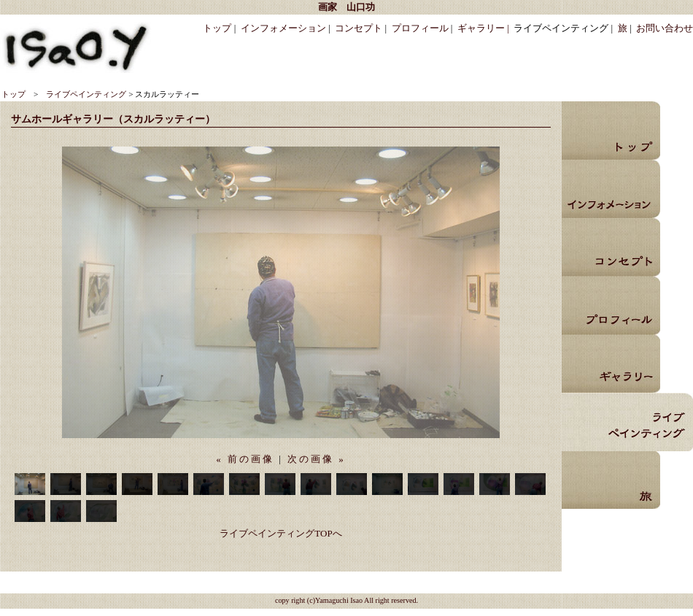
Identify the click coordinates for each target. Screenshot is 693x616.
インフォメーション (283, 28)
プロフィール (420, 28)
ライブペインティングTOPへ (280, 533)
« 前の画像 (245, 459)
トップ (217, 28)
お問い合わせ (665, 28)
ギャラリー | (483, 28)
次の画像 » (317, 459)
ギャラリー (611, 364)
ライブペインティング (86, 94)
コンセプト (359, 28)
